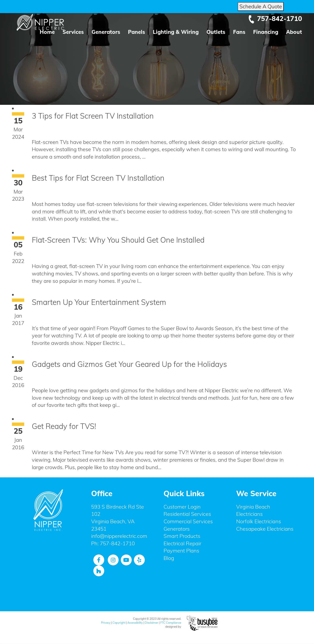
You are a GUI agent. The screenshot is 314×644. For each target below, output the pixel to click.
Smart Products (182, 536)
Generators (106, 32)
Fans (239, 32)
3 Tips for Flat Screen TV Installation (93, 116)
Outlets (216, 32)
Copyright (119, 623)
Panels (137, 32)
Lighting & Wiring (176, 32)
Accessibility (135, 623)
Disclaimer (152, 623)
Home (47, 32)
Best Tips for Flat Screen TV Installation (98, 178)
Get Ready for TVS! (64, 426)
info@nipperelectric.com (119, 536)
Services (73, 32)
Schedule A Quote (261, 6)
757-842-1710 (275, 19)
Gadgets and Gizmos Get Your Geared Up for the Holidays (129, 364)
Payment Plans (181, 551)
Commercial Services (188, 521)
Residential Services (187, 514)
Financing (266, 32)
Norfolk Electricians (259, 521)
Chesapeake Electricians (265, 529)
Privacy (106, 623)
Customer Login (182, 507)
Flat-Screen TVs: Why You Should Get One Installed (118, 240)
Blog (169, 558)
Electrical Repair (182, 543)
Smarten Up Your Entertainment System (99, 302)
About (294, 32)
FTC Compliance (171, 623)
